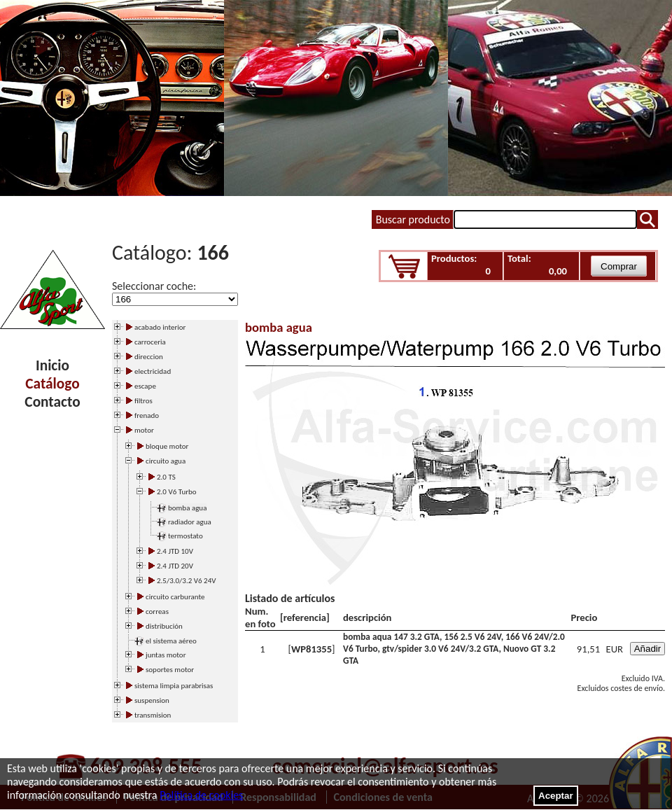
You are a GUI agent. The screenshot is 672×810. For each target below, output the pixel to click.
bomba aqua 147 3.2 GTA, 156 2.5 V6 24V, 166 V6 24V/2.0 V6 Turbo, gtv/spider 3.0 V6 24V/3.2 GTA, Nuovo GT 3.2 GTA (454, 649)
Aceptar (556, 796)
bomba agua (187, 508)
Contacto (52, 402)
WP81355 (311, 649)
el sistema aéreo (171, 641)
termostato (185, 536)
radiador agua (190, 522)
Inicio (52, 365)
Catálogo (52, 384)
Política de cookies (201, 795)
